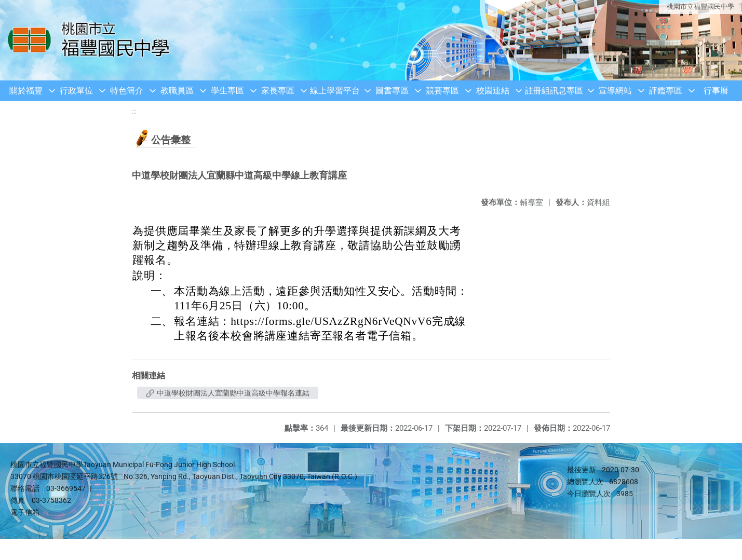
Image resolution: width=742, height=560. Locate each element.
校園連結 (493, 91)
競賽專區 (442, 91)
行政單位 (76, 91)
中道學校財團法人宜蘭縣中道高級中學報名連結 (228, 393)
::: (134, 111)
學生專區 (227, 91)
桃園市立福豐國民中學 (700, 6)
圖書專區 (392, 91)
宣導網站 (615, 91)
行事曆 (716, 91)
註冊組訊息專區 (554, 91)
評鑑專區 (666, 91)
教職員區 (177, 91)
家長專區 (278, 91)
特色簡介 (127, 91)
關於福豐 (26, 91)
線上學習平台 (335, 91)
